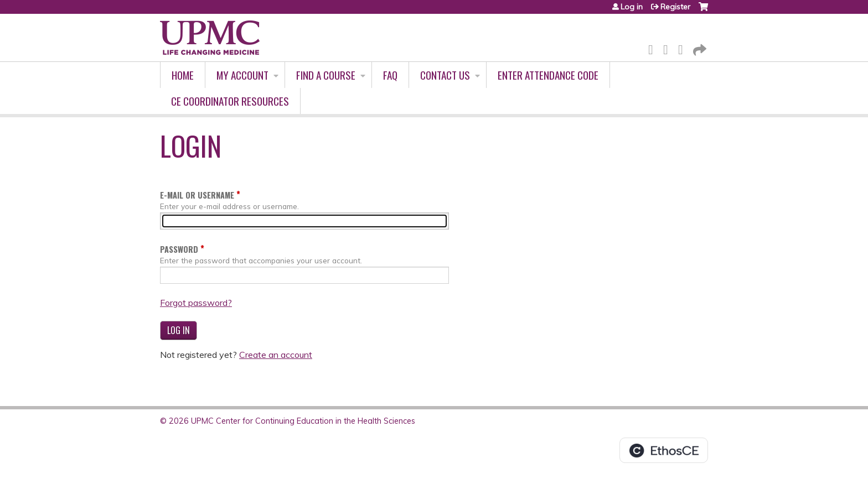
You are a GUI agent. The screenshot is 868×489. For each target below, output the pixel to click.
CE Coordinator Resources (230, 101)
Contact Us (445, 75)
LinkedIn (684, 48)
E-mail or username (197, 195)
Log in (632, 7)
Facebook (654, 48)
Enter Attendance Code (548, 75)
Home (183, 75)
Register (675, 7)
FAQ (390, 75)
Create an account (276, 355)
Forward (699, 48)
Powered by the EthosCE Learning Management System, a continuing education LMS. (664, 450)
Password (179, 249)
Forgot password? (196, 303)
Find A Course (326, 75)
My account (242, 75)
